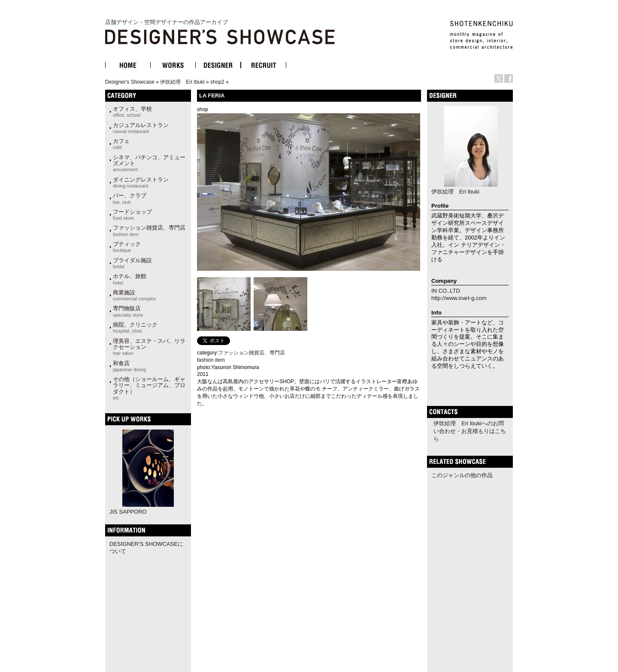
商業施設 (134, 295)
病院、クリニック (135, 327)
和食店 (129, 366)
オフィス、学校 (132, 112)
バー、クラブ (130, 198)
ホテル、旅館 (130, 279)
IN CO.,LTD (446, 291)
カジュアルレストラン (141, 128)
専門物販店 (128, 311)
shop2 (217, 82)
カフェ (121, 144)
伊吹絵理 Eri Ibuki (182, 82)
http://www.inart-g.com (459, 298)
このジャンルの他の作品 (462, 475)
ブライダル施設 (132, 263)
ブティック (127, 247)
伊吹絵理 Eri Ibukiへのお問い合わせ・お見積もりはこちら (470, 431)
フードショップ (132, 215)
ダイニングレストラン (141, 182)
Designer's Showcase (130, 82)
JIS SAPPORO (128, 512)
